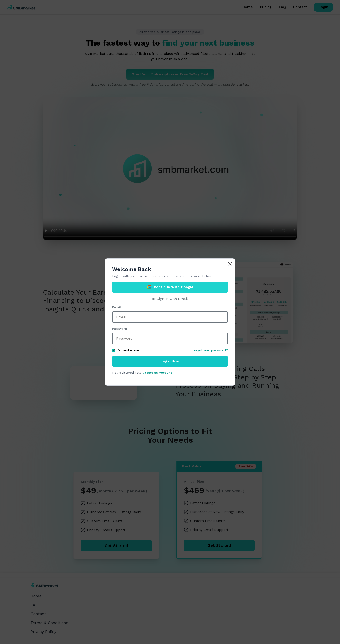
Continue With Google (170, 287)
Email (116, 307)
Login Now (170, 361)
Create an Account (157, 373)
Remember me (125, 350)
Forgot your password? (210, 350)
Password (120, 329)
